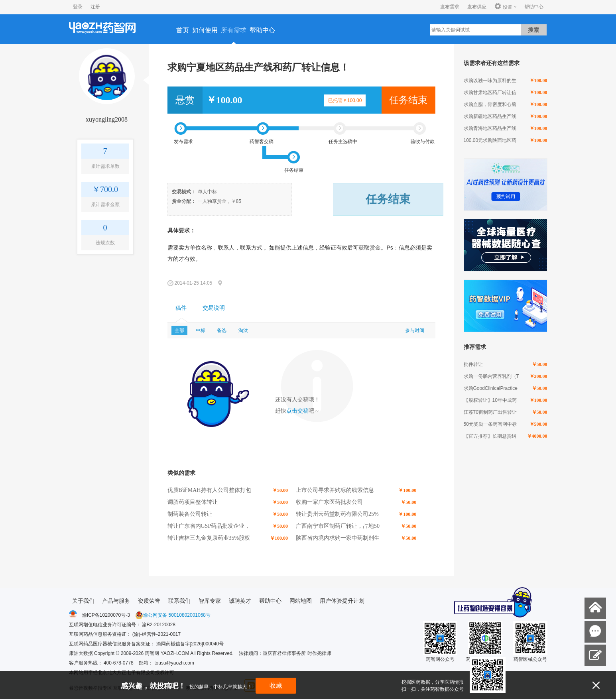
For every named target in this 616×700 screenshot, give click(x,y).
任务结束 (408, 100)
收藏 (276, 685)
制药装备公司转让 (190, 514)
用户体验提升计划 (342, 601)
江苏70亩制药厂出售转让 (490, 412)
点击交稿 (297, 411)
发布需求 (450, 7)
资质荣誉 (149, 601)
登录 (78, 7)
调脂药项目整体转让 (193, 502)
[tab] (181, 308)
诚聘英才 (240, 601)
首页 (183, 30)
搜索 (533, 30)
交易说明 (214, 308)
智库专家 (210, 601)
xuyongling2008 (107, 119)
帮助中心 (534, 7)
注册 (95, 7)
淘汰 (243, 330)
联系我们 (179, 601)
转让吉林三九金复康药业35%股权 (209, 538)
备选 (222, 330)
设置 (503, 7)
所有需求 (234, 30)
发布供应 (477, 7)
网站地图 (301, 601)
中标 (201, 330)
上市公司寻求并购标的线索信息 (335, 490)
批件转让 (473, 364)
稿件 (181, 308)
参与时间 (415, 330)
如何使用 (205, 30)
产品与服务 (116, 601)
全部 (179, 330)
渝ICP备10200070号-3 (106, 615)
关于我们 (83, 601)
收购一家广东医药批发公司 (329, 502)
